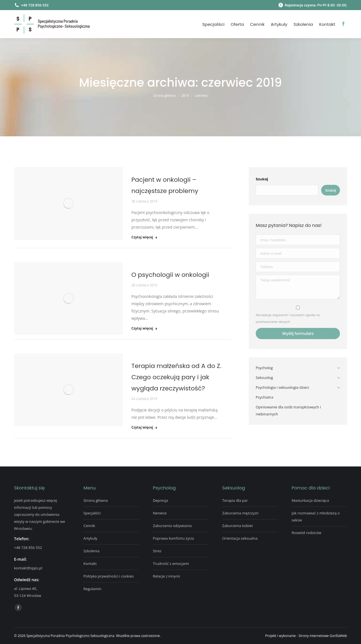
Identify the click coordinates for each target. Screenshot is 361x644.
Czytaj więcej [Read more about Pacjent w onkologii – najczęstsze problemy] (144, 237)
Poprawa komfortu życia (173, 538)
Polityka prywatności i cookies (109, 576)
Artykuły (90, 538)
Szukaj (262, 179)
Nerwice (160, 513)
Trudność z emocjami (171, 563)
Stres (157, 551)
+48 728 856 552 (31, 5)
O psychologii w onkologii (170, 275)
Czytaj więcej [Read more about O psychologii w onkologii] (144, 328)
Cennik (89, 526)
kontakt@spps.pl (28, 568)
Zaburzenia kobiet (238, 526)
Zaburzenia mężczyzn (240, 513)
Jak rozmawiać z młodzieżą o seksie (316, 517)
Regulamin (92, 589)
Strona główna (96, 500)
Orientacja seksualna (240, 538)
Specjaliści (92, 513)
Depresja (160, 500)
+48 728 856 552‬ (28, 548)
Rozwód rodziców (307, 533)
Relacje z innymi (166, 576)
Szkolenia (91, 551)
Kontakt (90, 563)
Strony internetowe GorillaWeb (323, 636)
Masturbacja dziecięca (310, 500)
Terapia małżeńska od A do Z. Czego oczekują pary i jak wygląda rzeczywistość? (176, 377)
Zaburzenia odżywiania (172, 526)
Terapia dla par (235, 500)
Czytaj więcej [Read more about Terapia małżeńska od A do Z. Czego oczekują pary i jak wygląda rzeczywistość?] (144, 427)
